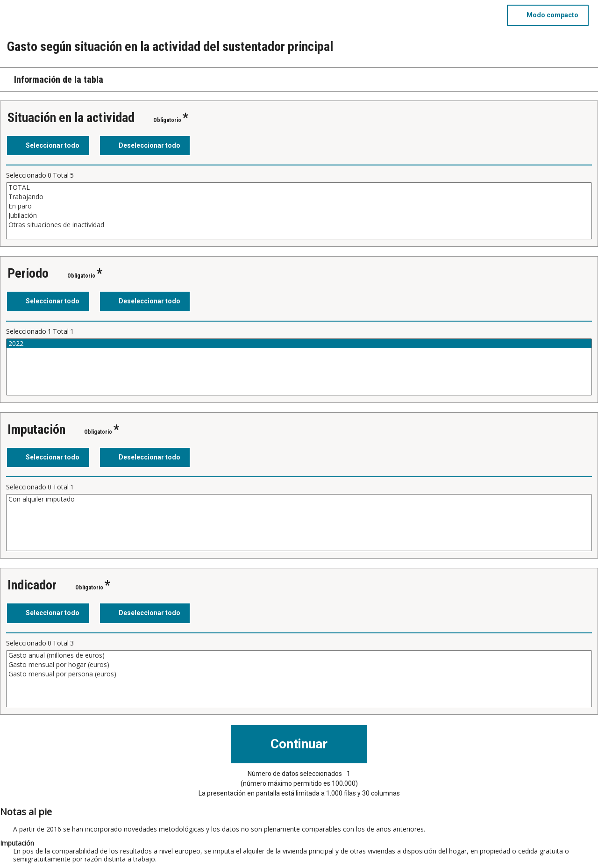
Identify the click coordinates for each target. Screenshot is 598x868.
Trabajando (299, 197)
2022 (299, 344)
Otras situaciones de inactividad (299, 225)
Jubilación (299, 215)
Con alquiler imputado (299, 499)
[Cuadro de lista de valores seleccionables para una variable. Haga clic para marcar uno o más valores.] (299, 211)
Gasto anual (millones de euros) (299, 655)
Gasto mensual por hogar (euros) (299, 665)
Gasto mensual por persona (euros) (299, 674)
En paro (299, 206)
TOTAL (299, 187)
